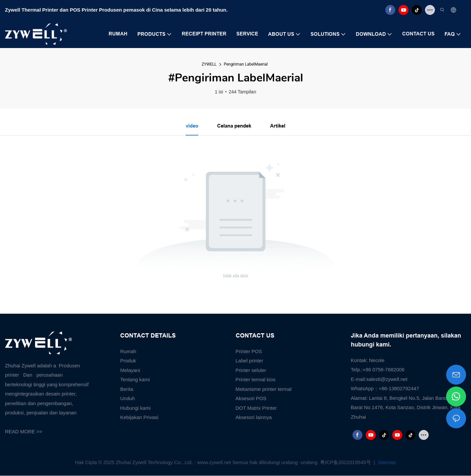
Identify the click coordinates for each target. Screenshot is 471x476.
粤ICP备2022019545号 (346, 463)
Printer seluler (251, 370)
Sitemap (386, 463)
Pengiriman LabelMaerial (246, 64)
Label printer (249, 361)
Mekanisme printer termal (264, 389)
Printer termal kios (256, 380)
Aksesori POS (251, 399)
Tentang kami (135, 380)
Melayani (130, 370)
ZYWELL (209, 64)
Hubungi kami (135, 408)
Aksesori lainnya (254, 418)
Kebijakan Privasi (139, 418)
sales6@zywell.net (387, 379)
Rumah (128, 352)
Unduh (127, 399)
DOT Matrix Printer (256, 408)
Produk (128, 361)
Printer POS (249, 352)
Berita (127, 389)
